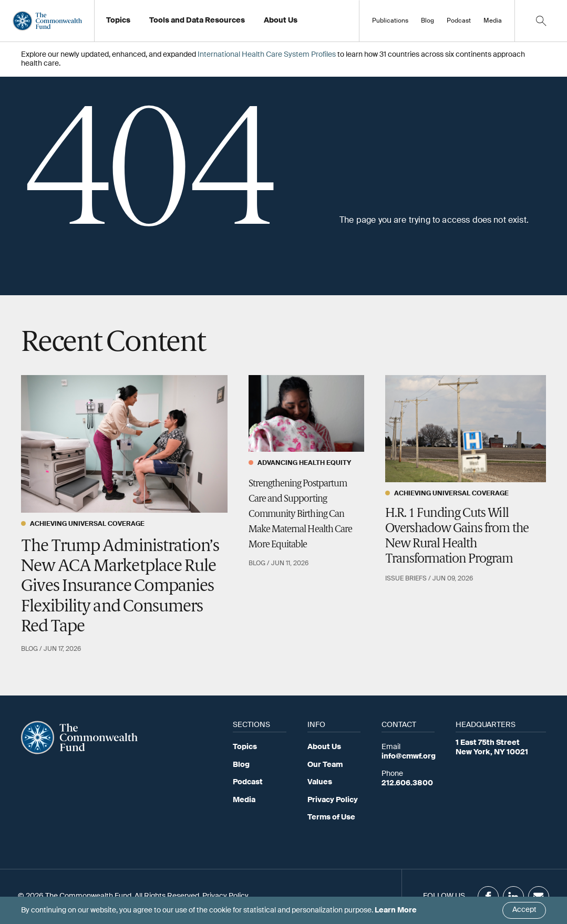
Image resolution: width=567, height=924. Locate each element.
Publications (390, 21)
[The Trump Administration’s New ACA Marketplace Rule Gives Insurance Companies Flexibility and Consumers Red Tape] (124, 444)
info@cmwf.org (409, 756)
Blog (427, 21)
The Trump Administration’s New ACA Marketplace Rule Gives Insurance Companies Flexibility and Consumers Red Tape (120, 587)
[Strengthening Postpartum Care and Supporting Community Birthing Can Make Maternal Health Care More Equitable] (306, 414)
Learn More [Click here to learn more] (396, 910)
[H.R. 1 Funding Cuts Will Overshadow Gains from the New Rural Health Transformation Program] (466, 429)
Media (493, 21)
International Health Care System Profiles (267, 55)
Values (320, 782)
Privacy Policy (333, 800)
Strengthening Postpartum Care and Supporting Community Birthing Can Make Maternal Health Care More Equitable (300, 514)
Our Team (325, 765)
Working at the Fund (305, 24)
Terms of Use (331, 817)
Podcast (459, 21)
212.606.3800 (407, 783)
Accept (524, 910)
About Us (324, 747)
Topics (245, 747)
